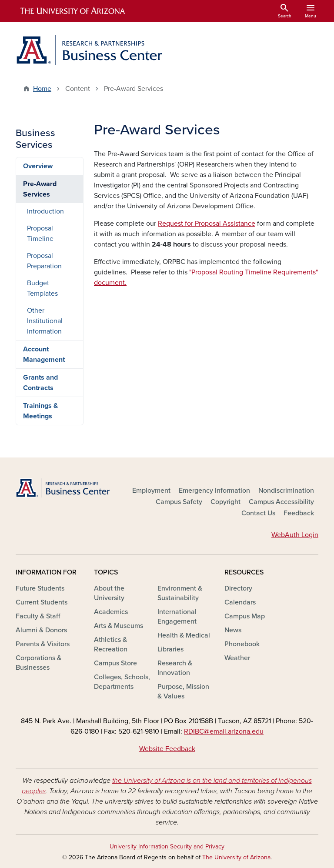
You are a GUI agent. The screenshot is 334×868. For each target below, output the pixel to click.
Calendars (240, 602)
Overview (38, 166)
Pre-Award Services (40, 189)
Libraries (170, 649)
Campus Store (115, 663)
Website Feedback (167, 749)
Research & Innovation (175, 668)
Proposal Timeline (40, 234)
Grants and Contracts (40, 383)
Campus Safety (179, 502)
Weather (237, 658)
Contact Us (258, 513)
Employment (151, 491)
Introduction (45, 211)
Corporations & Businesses (38, 663)
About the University (109, 593)
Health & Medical (184, 635)
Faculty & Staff (38, 616)
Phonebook (242, 644)
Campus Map (245, 616)
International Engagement (177, 617)
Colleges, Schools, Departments (122, 682)
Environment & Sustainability (180, 593)
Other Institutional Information (45, 321)
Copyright (225, 502)
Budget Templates (42, 288)
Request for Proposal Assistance (207, 224)
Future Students (40, 588)
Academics (111, 612)
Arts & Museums (119, 626)
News (233, 630)
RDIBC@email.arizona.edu (224, 731)
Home (42, 89)
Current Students (42, 602)
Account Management (44, 354)
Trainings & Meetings (40, 411)
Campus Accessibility (281, 502)
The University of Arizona (236, 857)
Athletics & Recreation (111, 644)
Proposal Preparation (44, 261)
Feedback (299, 513)
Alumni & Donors (41, 630)
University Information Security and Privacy (167, 846)
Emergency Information (214, 491)
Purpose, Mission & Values (183, 691)
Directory (238, 588)
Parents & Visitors (43, 644)
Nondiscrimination (286, 491)
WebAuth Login (295, 535)
